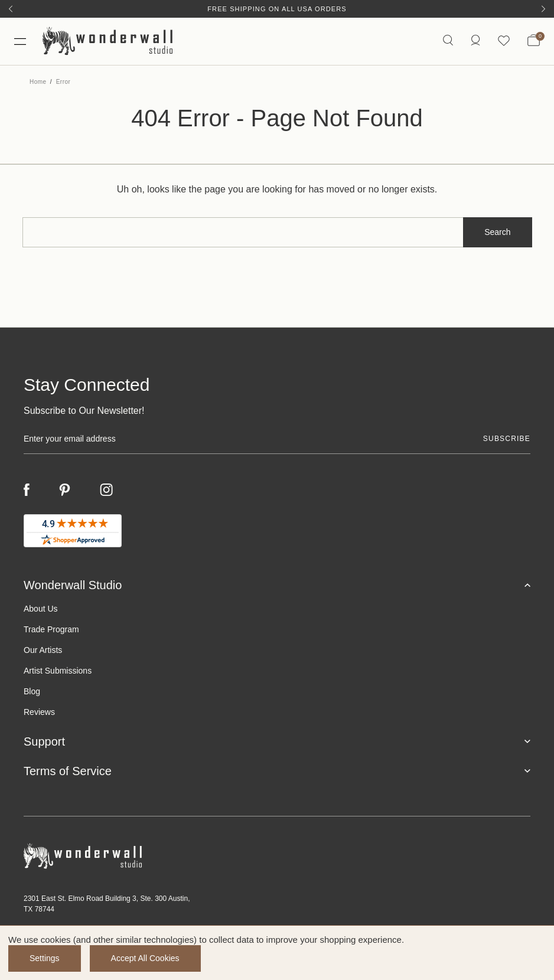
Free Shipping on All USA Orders (277, 9)
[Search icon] (448, 41)
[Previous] (11, 9)
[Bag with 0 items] (534, 41)
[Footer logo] (277, 856)
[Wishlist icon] (504, 41)
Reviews (39, 712)
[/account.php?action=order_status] (475, 41)
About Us (41, 609)
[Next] (543, 9)
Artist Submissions (58, 671)
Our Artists (43, 650)
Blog (32, 691)
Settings (45, 958)
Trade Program (51, 629)
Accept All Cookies (145, 958)
